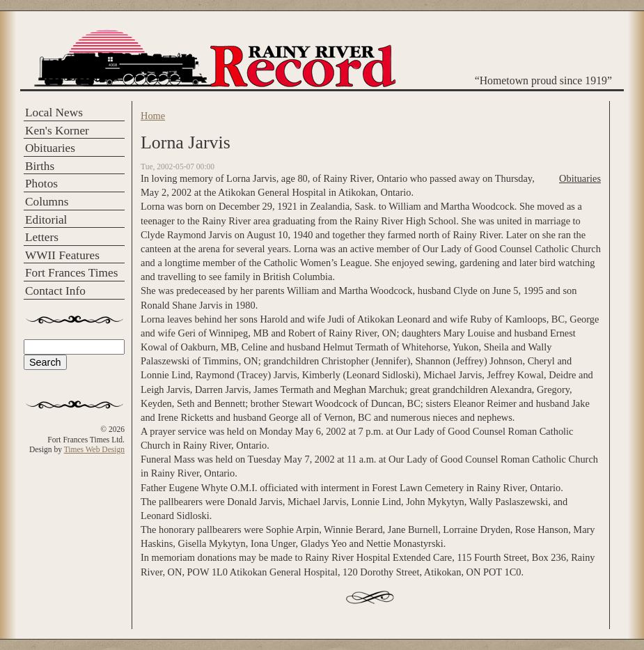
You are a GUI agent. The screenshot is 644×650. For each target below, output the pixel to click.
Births (40, 166)
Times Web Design (94, 449)
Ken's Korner (57, 131)
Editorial (46, 220)
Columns (47, 202)
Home (153, 116)
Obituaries (50, 148)
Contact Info (55, 291)
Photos (41, 184)
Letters (42, 237)
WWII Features (62, 255)
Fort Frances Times (71, 273)
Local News (54, 113)
